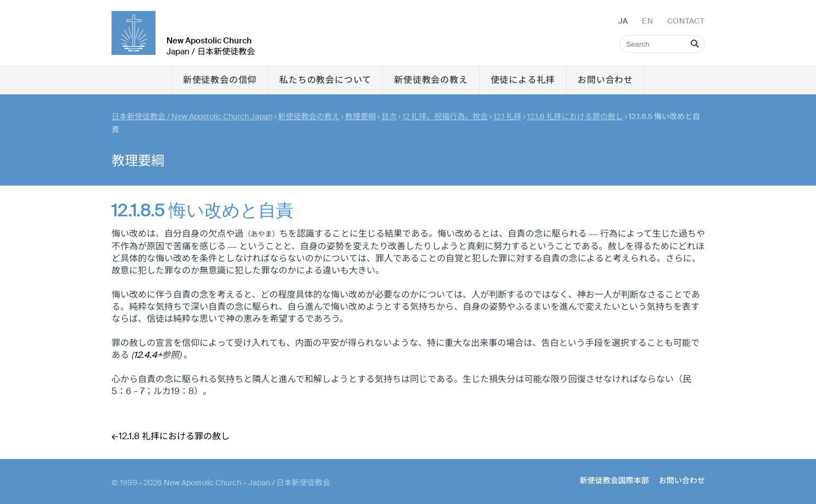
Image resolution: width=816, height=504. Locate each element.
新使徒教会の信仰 (220, 80)
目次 (389, 116)
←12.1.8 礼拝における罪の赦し (171, 436)
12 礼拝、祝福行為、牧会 (445, 116)
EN (647, 21)
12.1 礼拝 (507, 116)
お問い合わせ (605, 80)
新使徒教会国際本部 (614, 480)
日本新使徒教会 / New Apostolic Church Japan (192, 116)
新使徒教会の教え (431, 80)
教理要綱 (360, 116)
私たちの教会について (325, 80)
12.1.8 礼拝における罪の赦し (575, 116)
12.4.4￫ (148, 355)
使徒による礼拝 (523, 80)
